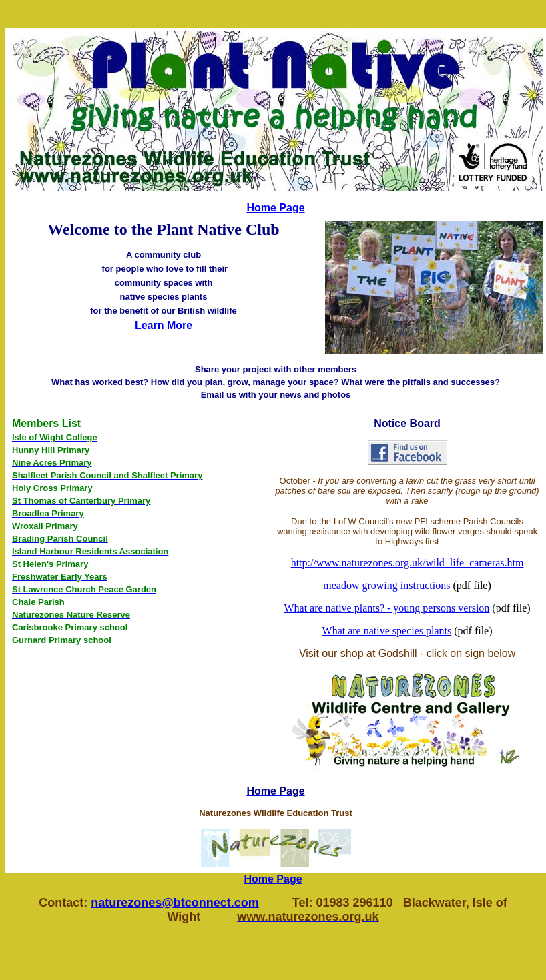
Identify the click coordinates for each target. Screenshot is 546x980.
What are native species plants (387, 631)
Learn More (164, 325)
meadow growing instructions (386, 585)
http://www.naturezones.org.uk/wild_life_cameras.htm (407, 563)
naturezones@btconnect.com (175, 903)
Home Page (275, 208)
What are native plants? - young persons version (386, 608)
